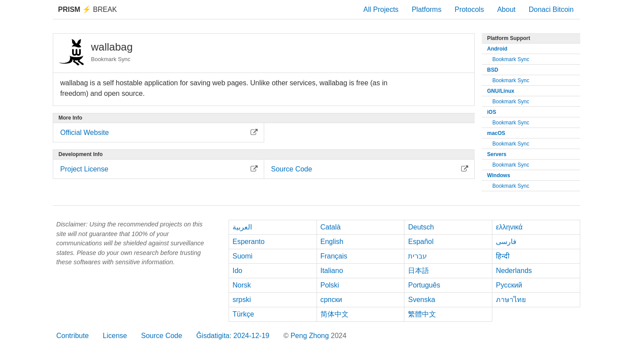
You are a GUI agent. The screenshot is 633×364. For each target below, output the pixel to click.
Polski (330, 285)
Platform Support (509, 38)
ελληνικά (509, 227)
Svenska (421, 300)
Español (421, 242)
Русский (509, 285)
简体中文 (335, 314)
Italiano (332, 271)
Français (334, 256)
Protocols (469, 9)
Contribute (73, 336)
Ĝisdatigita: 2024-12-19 (233, 336)
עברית (417, 256)
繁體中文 (422, 314)
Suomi (242, 256)
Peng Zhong (311, 336)
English (332, 242)
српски (331, 300)
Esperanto (249, 242)
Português (424, 285)
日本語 (418, 271)
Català (331, 227)
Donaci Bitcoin (551, 9)
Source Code (162, 336)
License (115, 336)
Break (87, 9)
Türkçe (243, 314)
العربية (242, 227)
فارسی (506, 242)
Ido (237, 271)
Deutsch (421, 227)
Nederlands (514, 271)
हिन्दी (503, 256)
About (506, 9)
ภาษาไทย (511, 300)
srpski (242, 300)
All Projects (381, 9)
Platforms (427, 9)
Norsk (242, 285)
